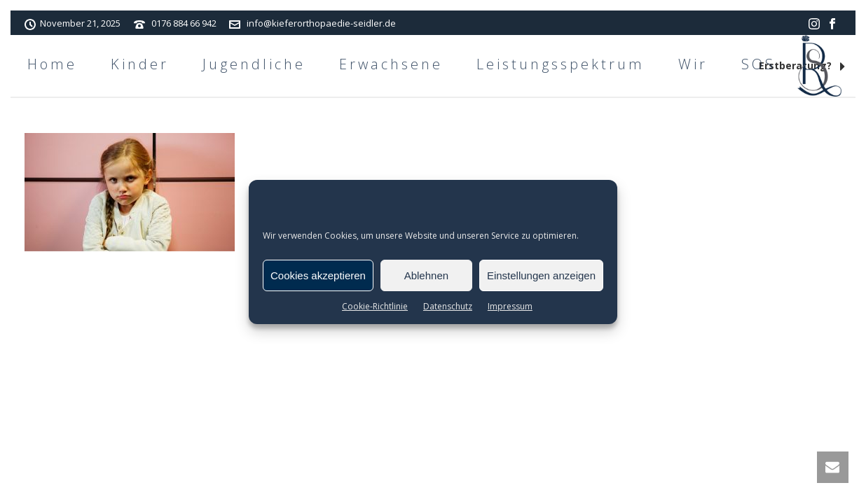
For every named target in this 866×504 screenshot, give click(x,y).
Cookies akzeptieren (318, 275)
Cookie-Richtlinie (375, 306)
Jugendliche (254, 64)
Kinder (140, 64)
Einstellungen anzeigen (541, 275)
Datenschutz (448, 306)
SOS (758, 64)
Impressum (510, 306)
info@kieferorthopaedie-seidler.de (321, 23)
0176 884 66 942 (184, 23)
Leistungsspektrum (561, 64)
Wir (693, 64)
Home (52, 64)
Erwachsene (391, 64)
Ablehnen (426, 275)
